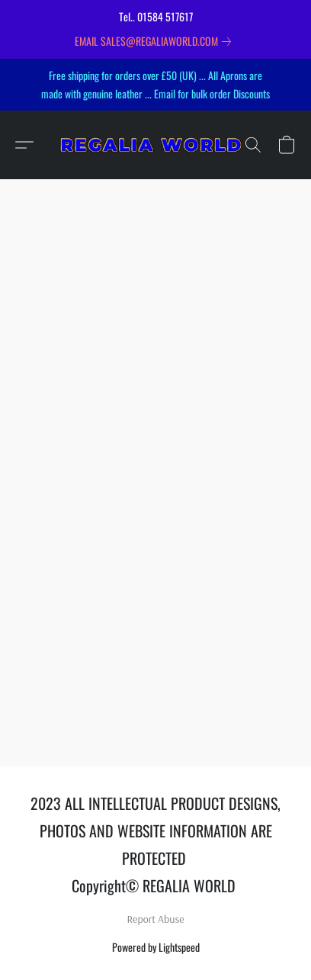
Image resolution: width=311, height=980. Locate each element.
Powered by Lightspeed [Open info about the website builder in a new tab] (156, 947)
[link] (156, 41)
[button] (155, 145)
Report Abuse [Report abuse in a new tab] (156, 919)
